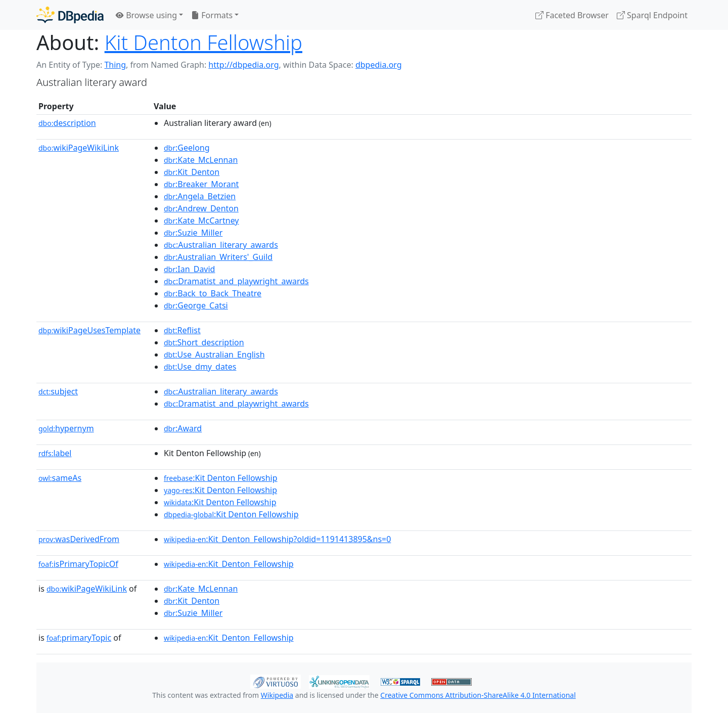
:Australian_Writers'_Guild (218, 257)
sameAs (60, 478)
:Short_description (204, 342)
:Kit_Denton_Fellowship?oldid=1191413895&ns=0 (277, 539)
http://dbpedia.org (243, 65)
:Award (183, 428)
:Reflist (182, 330)
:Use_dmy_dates (200, 367)
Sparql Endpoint (652, 15)
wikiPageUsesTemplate (89, 330)
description (67, 123)
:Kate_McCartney (201, 220)
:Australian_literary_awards (221, 245)
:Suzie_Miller (193, 233)
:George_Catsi (196, 305)
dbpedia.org (379, 65)
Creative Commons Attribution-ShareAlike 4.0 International (478, 695)
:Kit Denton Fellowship (221, 478)
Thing (115, 65)
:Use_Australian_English (214, 354)
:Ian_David (189, 269)
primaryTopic (79, 638)
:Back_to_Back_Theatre (213, 293)
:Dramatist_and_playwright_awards (236, 281)
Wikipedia (277, 695)
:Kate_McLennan (201, 160)
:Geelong (187, 148)
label (55, 453)
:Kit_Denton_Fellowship (229, 564)
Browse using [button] (146, 15)
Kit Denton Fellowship (203, 42)
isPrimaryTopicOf (78, 564)
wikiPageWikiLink (79, 148)
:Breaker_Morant (201, 184)
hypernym (66, 428)
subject (58, 391)
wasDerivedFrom (79, 539)
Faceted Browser (572, 15)
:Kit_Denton (192, 172)
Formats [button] (212, 15)
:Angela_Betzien (200, 196)
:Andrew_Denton (201, 208)
